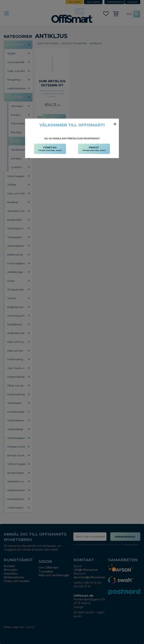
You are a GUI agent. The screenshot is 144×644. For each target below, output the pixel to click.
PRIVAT (94, 149)
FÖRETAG (50, 149)
